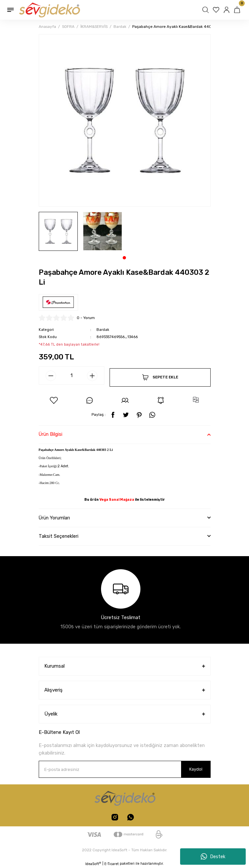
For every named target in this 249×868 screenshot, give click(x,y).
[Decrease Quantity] (51, 376)
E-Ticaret (112, 864)
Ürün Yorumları (54, 518)
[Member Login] (227, 10)
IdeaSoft (93, 864)
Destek (213, 857)
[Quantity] (72, 375)
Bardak (103, 330)
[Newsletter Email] (125, 769)
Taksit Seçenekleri (59, 536)
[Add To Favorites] (54, 400)
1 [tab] (124, 258)
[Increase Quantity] (92, 376)
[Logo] (49, 10)
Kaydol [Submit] (196, 769)
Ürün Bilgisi (51, 434)
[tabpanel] (58, 231)
